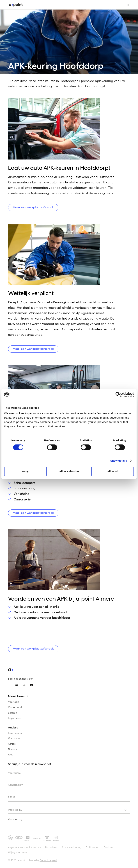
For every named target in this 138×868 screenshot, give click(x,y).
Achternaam (16, 785)
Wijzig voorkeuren (18, 852)
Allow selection (69, 471)
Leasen (12, 713)
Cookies (108, 847)
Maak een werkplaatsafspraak (33, 207)
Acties (12, 744)
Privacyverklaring (71, 847)
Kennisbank (15, 733)
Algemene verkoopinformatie (25, 847)
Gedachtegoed (48, 860)
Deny (25, 471)
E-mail (12, 797)
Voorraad (14, 702)
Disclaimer (51, 847)
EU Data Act (93, 847)
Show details (119, 460)
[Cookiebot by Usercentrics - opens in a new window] (118, 395)
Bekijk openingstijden (21, 679)
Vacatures (14, 738)
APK (11, 754)
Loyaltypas (15, 718)
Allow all (113, 471)
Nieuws (12, 749)
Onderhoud (15, 707)
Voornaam (14, 773)
